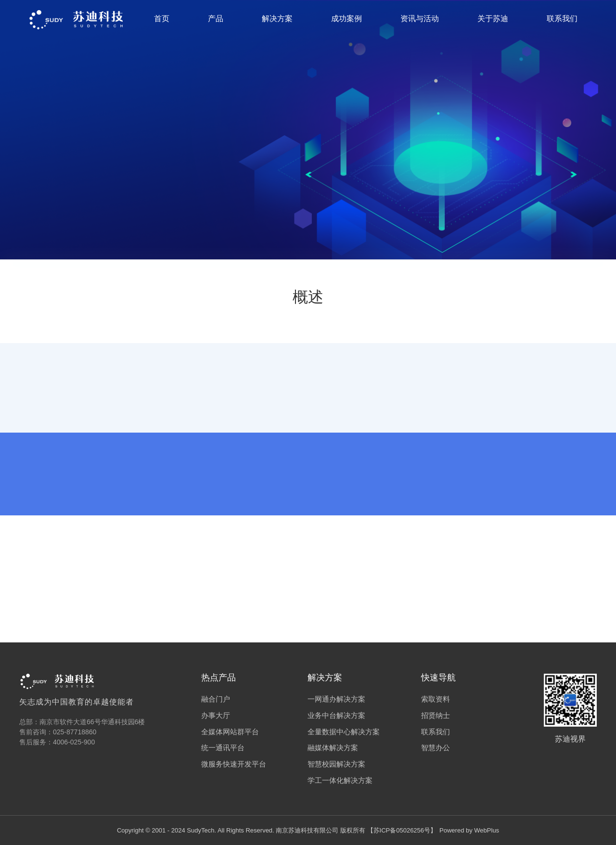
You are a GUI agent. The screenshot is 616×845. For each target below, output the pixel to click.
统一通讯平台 (223, 748)
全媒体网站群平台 (230, 732)
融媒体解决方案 (333, 748)
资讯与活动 (420, 19)
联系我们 (562, 19)
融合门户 (216, 699)
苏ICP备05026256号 (402, 830)
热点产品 (218, 678)
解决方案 (277, 19)
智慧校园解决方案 (336, 764)
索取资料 (436, 699)
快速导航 (438, 678)
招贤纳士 (436, 715)
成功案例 (346, 19)
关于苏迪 (493, 19)
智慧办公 (436, 748)
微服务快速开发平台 (234, 764)
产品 (216, 19)
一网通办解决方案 (336, 699)
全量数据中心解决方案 (344, 732)
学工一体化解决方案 (340, 780)
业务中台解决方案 (336, 715)
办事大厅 (216, 715)
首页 (162, 19)
